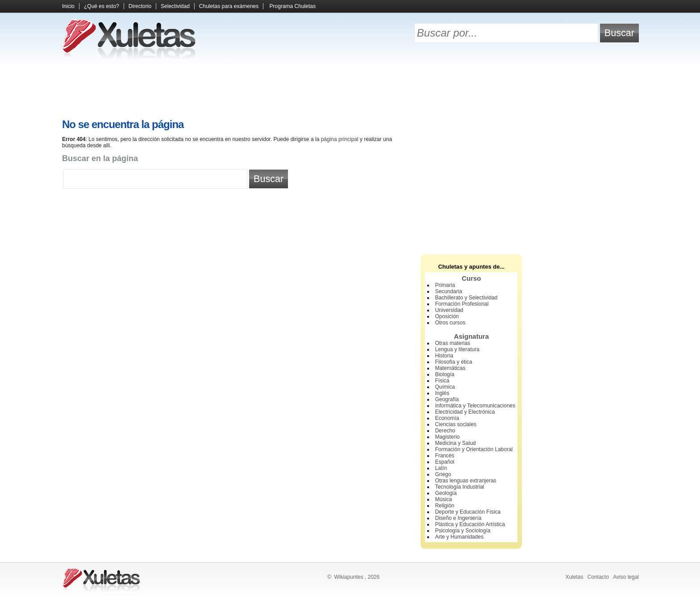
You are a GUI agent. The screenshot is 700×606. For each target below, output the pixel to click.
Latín (441, 468)
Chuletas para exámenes (229, 6)
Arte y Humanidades (459, 537)
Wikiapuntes (348, 577)
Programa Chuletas (293, 6)
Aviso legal (626, 577)
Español (444, 462)
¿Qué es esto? (102, 6)
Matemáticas (450, 368)
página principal (340, 139)
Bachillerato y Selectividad (466, 298)
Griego (443, 474)
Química (445, 387)
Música (443, 499)
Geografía (447, 399)
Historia (444, 356)
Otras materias (452, 343)
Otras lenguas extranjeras (465, 481)
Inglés (442, 393)
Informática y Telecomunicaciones (475, 406)
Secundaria (448, 291)
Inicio (68, 6)
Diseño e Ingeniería (458, 518)
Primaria (445, 285)
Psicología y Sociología (462, 531)
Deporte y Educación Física (468, 512)
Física (442, 381)
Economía (447, 418)
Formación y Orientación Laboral (474, 449)
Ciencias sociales (456, 424)
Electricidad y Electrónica (465, 412)
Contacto (598, 577)
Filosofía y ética (453, 362)
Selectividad (175, 6)
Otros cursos (450, 323)
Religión (444, 506)
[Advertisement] (350, 89)
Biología (444, 374)
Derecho (445, 431)
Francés (444, 456)
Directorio (140, 6)
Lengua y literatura (457, 349)
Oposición (447, 316)
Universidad (449, 310)
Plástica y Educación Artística (470, 524)
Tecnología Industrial (459, 487)
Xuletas (574, 577)
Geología (446, 493)
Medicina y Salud (455, 443)
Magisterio (447, 437)
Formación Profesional (462, 304)
